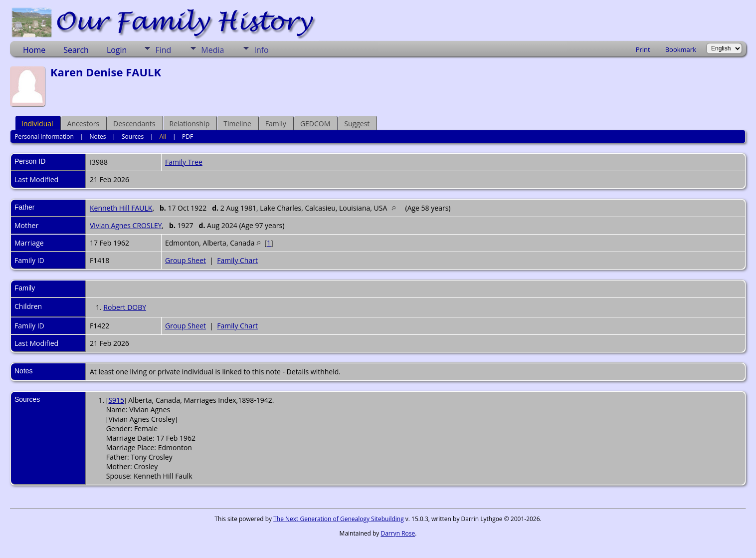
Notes (97, 137)
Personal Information (44, 137)
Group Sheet (186, 260)
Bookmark (681, 49)
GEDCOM (315, 124)
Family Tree (184, 162)
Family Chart (237, 260)
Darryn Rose (398, 533)
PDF (188, 137)
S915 (116, 400)
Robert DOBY (125, 307)
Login (117, 50)
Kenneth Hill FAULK (121, 208)
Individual (37, 124)
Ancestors (83, 124)
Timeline (237, 124)
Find (163, 50)
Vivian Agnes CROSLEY (126, 225)
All (163, 137)
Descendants (134, 124)
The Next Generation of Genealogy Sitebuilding (339, 519)
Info (261, 50)
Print (643, 49)
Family (276, 124)
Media (212, 50)
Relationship (190, 124)
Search (76, 50)
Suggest (357, 124)
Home (34, 50)
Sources (133, 137)
